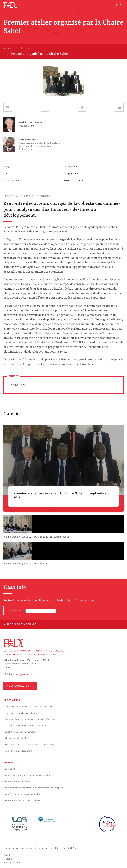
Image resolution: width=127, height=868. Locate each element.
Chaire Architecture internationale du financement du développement (35, 788)
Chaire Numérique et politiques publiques (22, 800)
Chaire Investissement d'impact (17, 782)
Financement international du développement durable (28, 707)
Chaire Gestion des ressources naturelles (21, 794)
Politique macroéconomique (16, 738)
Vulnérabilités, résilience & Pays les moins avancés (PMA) (29, 745)
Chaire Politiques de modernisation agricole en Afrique (28, 775)
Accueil (7, 48)
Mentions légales (12, 863)
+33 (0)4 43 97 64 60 (26, 674)
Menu (120, 5)
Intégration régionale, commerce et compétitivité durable (29, 719)
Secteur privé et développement (18, 751)
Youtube (8, 859)
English (7, 855)
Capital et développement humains (19, 732)
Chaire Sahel (63, 385)
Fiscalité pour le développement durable (21, 713)
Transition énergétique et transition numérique (24, 726)
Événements (28, 48)
